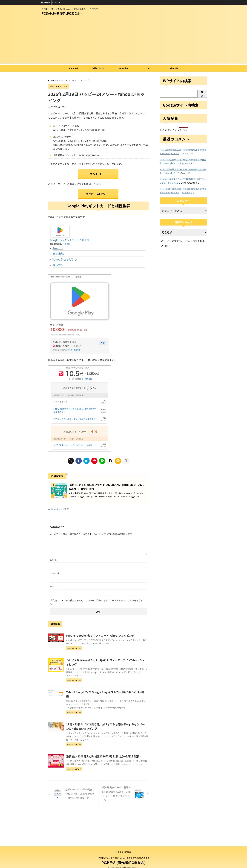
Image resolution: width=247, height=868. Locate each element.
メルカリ (57, 259)
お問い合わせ (98, 68)
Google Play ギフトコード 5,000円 (69, 237)
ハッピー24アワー (97, 192)
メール (54, 582)
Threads (174, 68)
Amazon (57, 245)
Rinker (66, 241)
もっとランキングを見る (174, 130)
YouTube (123, 68)
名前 (53, 569)
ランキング (73, 68)
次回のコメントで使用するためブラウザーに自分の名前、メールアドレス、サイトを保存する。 (96, 611)
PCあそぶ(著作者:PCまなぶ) (62, 13)
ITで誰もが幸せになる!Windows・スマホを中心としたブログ (123, 858)
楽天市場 (57, 249)
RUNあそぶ (46, 2)
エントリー (97, 173)
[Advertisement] (123, 41)
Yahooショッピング (63, 254)
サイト (53, 596)
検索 (202, 94)
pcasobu (186, 163)
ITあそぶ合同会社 (124, 852)
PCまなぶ (56, 2)
